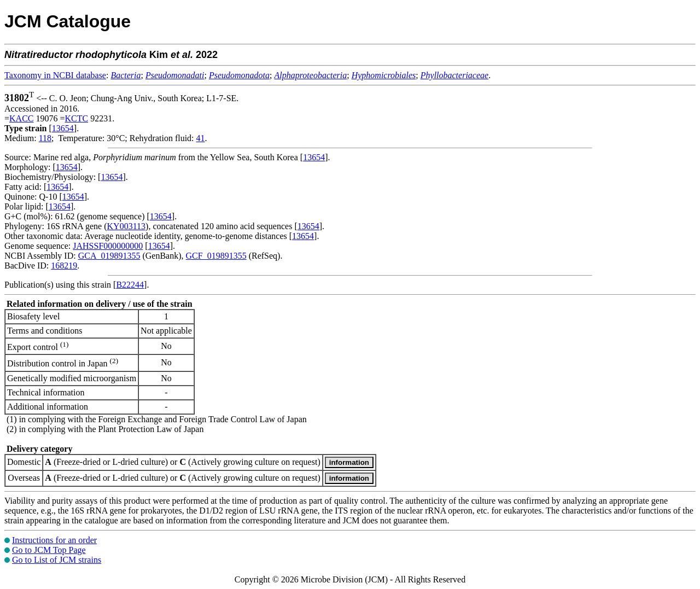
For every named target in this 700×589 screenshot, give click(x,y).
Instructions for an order (54, 540)
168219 (64, 266)
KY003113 (127, 226)
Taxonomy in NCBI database (55, 75)
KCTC (77, 118)
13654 (63, 128)
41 (201, 138)
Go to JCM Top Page (49, 550)
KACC (21, 118)
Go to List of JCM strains (57, 560)
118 (45, 138)
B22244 (130, 285)
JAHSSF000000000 (108, 246)
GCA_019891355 (109, 256)
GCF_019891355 (216, 256)
